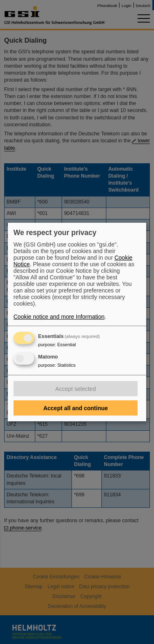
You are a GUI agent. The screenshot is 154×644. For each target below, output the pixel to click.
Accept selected (76, 389)
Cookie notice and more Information (59, 317)
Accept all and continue (75, 408)
